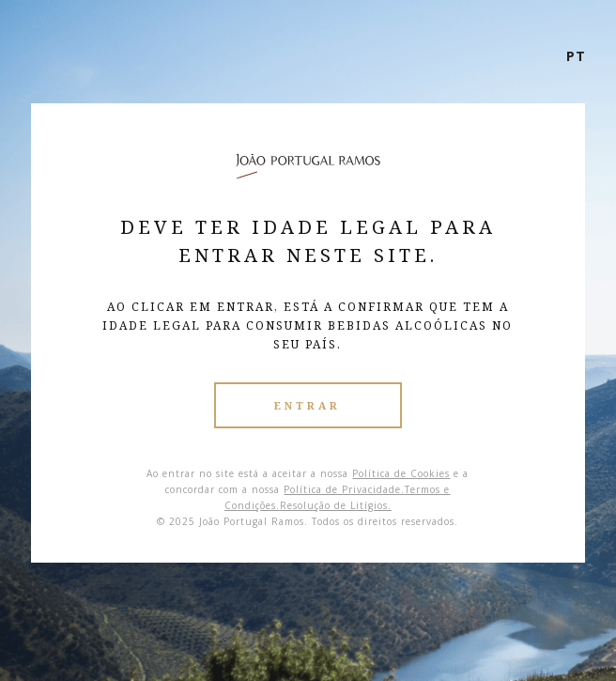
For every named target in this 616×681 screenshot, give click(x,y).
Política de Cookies (401, 473)
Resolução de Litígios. (336, 505)
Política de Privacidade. (344, 489)
